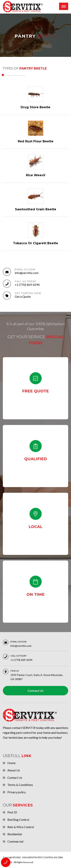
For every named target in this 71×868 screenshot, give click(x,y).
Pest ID (12, 812)
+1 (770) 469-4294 (27, 285)
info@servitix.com (27, 273)
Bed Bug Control (18, 820)
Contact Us (36, 691)
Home (11, 763)
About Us (14, 770)
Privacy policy (17, 792)
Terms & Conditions (20, 785)
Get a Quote (23, 296)
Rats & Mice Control (21, 827)
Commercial (15, 841)
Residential (15, 834)
